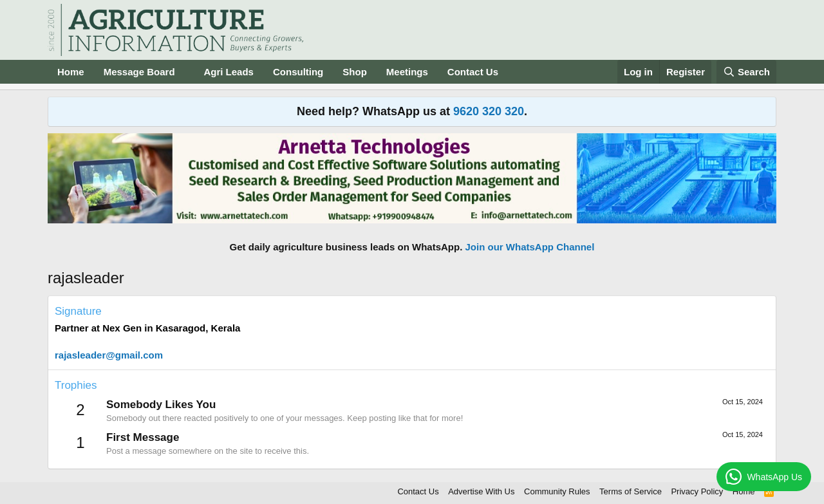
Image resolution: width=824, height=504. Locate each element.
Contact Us (473, 72)
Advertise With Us (481, 491)
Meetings (407, 72)
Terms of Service (631, 491)
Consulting (298, 72)
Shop (355, 72)
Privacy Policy (697, 491)
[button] (185, 72)
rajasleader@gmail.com (109, 355)
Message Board (139, 72)
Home (71, 72)
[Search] (747, 72)
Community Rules (557, 491)
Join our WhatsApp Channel (530, 247)
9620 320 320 (489, 111)
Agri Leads (229, 72)
